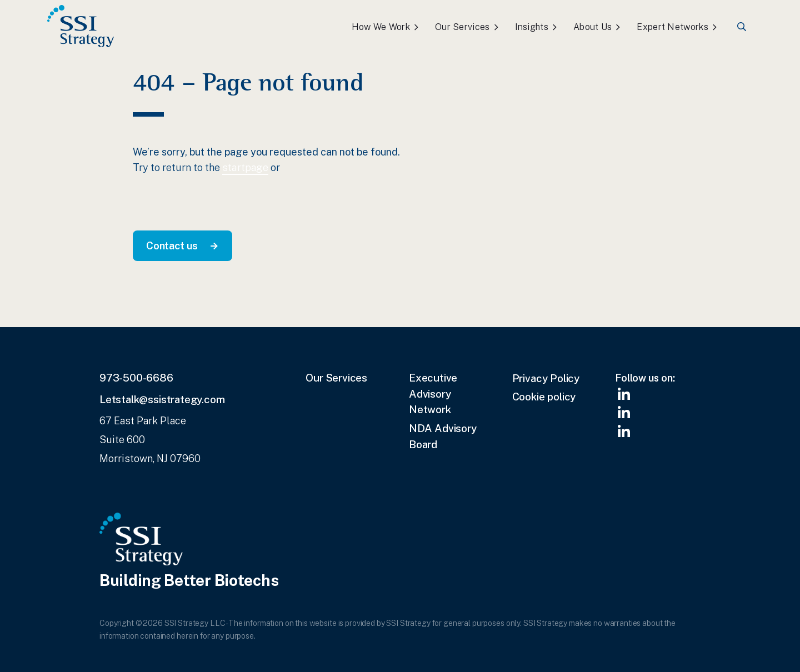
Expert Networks (672, 27)
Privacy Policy (546, 378)
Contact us (172, 245)
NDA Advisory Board (443, 436)
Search (742, 27)
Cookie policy (544, 397)
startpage (245, 167)
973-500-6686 (136, 378)
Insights (532, 27)
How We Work (381, 27)
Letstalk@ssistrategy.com (162, 399)
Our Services (462, 27)
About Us (592, 27)
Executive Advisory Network (433, 394)
